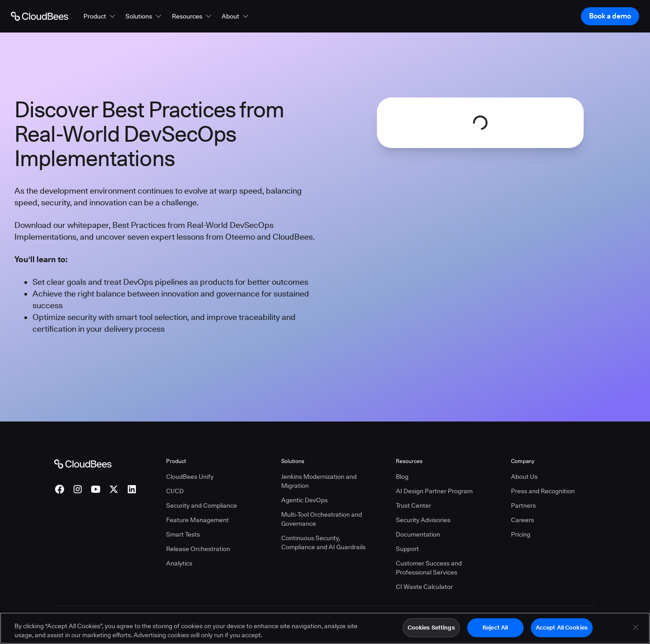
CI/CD (175, 491)
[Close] (636, 631)
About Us (524, 477)
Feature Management (197, 520)
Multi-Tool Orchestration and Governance (322, 519)
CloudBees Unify (190, 477)
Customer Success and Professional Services (429, 568)
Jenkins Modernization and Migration (319, 481)
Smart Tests (183, 534)
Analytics (179, 563)
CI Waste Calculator (424, 587)
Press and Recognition (543, 491)
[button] (100, 16)
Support (407, 549)
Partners (523, 505)
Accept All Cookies (562, 631)
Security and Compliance (202, 505)
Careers (522, 520)
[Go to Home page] (39, 16)
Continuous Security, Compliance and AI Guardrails (323, 542)
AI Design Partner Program (434, 491)
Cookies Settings (431, 631)
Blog (402, 477)
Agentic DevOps (304, 500)
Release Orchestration (198, 549)
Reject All (495, 631)
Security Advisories (423, 520)
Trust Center (413, 505)
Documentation (418, 534)
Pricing (521, 534)
